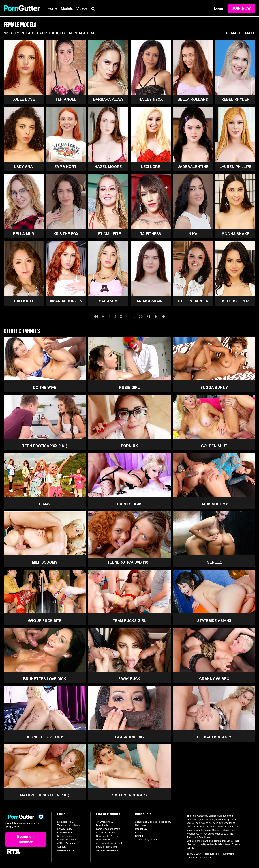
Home (52, 8)
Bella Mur (24, 234)
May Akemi (108, 301)
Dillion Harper (193, 301)
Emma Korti (66, 167)
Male (250, 33)
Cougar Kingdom (214, 737)
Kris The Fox (66, 234)
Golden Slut (214, 446)
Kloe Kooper (235, 301)
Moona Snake (235, 234)
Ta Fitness (151, 234)
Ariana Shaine (151, 301)
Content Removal (66, 840)
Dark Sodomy (214, 504)
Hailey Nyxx (151, 99)
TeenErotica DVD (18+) (129, 562)
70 (141, 317)
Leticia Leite (108, 234)
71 (148, 317)
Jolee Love (24, 99)
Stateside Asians (214, 621)
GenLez (214, 562)
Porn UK (129, 446)
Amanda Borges (66, 301)
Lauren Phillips (235, 167)
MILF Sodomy (45, 562)
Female (234, 33)
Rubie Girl (129, 388)
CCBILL (139, 836)
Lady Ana (24, 167)
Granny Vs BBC (214, 679)
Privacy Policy (65, 829)
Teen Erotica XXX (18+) (45, 446)
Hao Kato (24, 301)
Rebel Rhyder (235, 99)
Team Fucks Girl (129, 621)
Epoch (139, 832)
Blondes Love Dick (45, 737)
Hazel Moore (108, 167)
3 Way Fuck (129, 679)
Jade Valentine (193, 167)
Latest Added (51, 33)
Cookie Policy (64, 832)
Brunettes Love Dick (45, 679)
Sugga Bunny (214, 388)
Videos (82, 8)
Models (67, 8)
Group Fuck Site (45, 621)
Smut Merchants (129, 795)
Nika (193, 234)
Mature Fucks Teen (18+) (45, 795)
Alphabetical (83, 33)
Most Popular (18, 33)
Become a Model (66, 850)
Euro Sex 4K (129, 504)
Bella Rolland (193, 99)
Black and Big (129, 737)
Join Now (241, 8)
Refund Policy (65, 836)
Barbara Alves (108, 99)
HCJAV (45, 504)
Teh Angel (66, 99)
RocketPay (141, 829)
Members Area (65, 822)
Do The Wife (45, 388)
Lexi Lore (151, 167)
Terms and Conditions (69, 825)
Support (61, 847)
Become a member (26, 839)
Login (218, 8)
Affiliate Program (66, 843)
